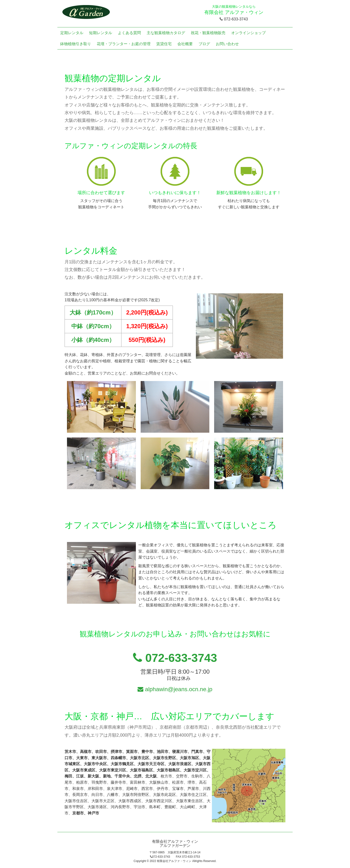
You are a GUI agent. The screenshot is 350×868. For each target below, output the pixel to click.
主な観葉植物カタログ (166, 33)
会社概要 (185, 44)
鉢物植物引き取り (76, 44)
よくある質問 (129, 33)
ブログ (204, 44)
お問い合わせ (227, 44)
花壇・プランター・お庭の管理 (124, 44)
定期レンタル (72, 33)
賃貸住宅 (164, 44)
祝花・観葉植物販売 (208, 33)
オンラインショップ (248, 33)
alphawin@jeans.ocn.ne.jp (175, 689)
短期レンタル (101, 33)
